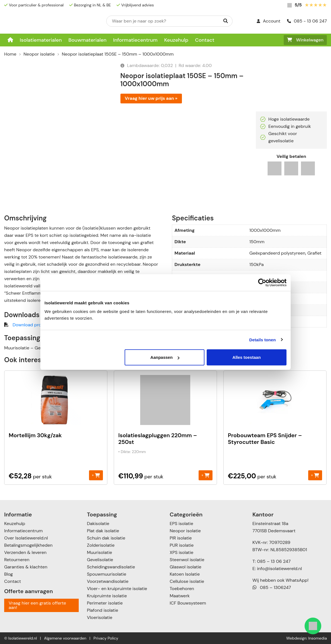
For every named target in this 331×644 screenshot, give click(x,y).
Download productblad (36, 325)
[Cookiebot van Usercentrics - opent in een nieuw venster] (262, 282)
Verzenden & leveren (25, 552)
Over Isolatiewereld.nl (26, 538)
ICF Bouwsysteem (188, 603)
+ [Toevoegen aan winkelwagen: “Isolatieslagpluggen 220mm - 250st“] (205, 475)
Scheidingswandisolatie (111, 567)
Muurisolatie (100, 552)
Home (10, 54)
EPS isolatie (181, 524)
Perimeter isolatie (105, 603)
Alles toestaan (247, 357)
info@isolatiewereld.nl (279, 569)
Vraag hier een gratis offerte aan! (37, 605)
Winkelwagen (305, 40)
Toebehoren (182, 589)
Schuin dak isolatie (106, 538)
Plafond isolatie (103, 610)
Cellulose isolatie (187, 581)
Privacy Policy (106, 638)
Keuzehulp (176, 40)
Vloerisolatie (100, 617)
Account (269, 21)
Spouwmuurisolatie (107, 574)
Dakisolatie (98, 524)
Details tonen (262, 340)
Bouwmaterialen (87, 40)
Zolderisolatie (101, 545)
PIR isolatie (181, 538)
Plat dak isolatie (103, 531)
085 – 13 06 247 (274, 561)
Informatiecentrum (135, 40)
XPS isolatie (181, 552)
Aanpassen (165, 357)
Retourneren (17, 560)
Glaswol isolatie (186, 567)
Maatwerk (180, 596)
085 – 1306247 (272, 587)
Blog (8, 574)
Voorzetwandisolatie (108, 581)
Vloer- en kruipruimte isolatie (117, 589)
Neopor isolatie (39, 54)
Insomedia (318, 638)
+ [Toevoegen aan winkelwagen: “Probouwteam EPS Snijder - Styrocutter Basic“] (315, 475)
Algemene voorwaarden (65, 638)
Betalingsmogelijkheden (28, 545)
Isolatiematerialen (41, 40)
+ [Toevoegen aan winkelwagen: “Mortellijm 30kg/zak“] (96, 475)
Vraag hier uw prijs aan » (151, 98)
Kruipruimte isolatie (107, 596)
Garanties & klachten (26, 567)
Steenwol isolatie (187, 560)
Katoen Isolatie (185, 574)
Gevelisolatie (100, 560)
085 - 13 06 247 (307, 21)
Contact (205, 40)
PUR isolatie (182, 545)
